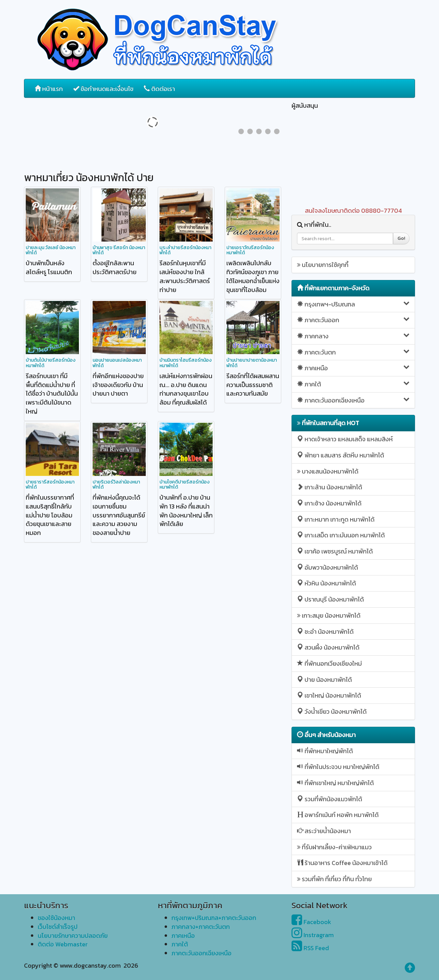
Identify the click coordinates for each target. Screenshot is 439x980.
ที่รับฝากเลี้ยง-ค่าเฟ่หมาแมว (334, 847)
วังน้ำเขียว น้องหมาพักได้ (332, 711)
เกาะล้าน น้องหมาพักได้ (330, 487)
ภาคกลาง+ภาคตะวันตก (201, 927)
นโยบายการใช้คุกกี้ (323, 265)
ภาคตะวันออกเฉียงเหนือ (353, 400)
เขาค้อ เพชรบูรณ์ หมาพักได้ (335, 551)
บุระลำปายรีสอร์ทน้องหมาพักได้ (185, 250)
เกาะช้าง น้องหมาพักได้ (329, 503)
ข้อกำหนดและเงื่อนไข (103, 89)
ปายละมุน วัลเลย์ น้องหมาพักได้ (51, 250)
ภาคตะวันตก (353, 352)
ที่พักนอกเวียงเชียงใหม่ (329, 663)
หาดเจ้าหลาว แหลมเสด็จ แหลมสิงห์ (345, 439)
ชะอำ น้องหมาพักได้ (325, 632)
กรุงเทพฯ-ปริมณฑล (353, 304)
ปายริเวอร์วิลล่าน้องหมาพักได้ (116, 485)
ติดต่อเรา (159, 89)
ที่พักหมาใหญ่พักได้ (325, 751)
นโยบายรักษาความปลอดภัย (73, 936)
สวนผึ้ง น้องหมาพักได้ (328, 647)
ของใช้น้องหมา (56, 918)
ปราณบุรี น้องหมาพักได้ (330, 599)
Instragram (313, 935)
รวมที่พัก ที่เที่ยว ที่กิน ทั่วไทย (334, 879)
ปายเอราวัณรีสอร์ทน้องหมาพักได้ (250, 250)
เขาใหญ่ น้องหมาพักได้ (329, 695)
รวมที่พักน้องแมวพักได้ (330, 799)
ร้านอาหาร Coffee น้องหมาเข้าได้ (342, 863)
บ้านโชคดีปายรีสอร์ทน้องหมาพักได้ (185, 485)
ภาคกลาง (353, 336)
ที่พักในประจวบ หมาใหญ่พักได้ (338, 767)
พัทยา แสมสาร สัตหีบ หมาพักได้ (341, 455)
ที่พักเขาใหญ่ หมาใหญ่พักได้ (335, 783)
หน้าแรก (49, 89)
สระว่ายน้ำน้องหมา (324, 831)
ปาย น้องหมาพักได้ (324, 680)
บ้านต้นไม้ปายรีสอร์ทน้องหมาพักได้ (51, 363)
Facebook (311, 922)
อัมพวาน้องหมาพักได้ (328, 567)
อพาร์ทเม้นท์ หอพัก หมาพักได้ (338, 815)
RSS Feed (310, 948)
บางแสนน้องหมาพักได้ (328, 471)
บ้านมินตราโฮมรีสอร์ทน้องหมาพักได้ (186, 363)
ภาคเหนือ (353, 368)
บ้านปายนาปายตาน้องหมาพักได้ (252, 363)
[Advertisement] (353, 158)
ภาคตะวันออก (353, 320)
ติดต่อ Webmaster (63, 944)
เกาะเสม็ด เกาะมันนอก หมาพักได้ (341, 535)
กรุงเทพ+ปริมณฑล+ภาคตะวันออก (214, 918)
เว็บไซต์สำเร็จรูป (58, 927)
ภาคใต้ (353, 384)
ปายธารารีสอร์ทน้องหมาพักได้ (50, 485)
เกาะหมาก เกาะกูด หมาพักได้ (336, 519)
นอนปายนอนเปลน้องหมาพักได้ (117, 363)
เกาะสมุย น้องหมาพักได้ (329, 615)
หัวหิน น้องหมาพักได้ (327, 583)
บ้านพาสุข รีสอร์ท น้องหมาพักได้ (119, 250)
